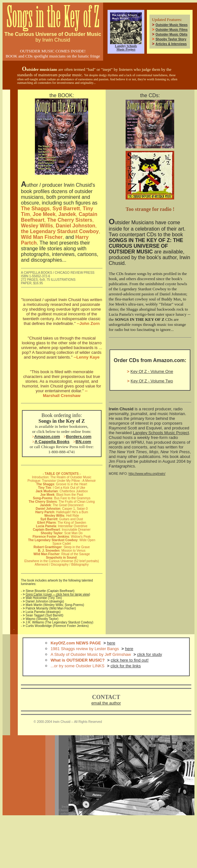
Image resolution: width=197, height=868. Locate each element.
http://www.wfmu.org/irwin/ (147, 474)
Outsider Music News (171, 25)
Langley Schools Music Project (161, 433)
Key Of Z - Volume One (152, 371)
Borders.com (79, 437)
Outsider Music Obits (171, 34)
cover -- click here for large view (67, 594)
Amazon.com (47, 437)
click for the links (125, 666)
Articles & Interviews (171, 44)
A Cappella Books (52, 442)
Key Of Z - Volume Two (152, 381)
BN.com (83, 442)
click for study (150, 654)
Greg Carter (35, 594)
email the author (106, 703)
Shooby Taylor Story (171, 39)
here (111, 643)
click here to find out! (130, 660)
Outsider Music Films (171, 30)
